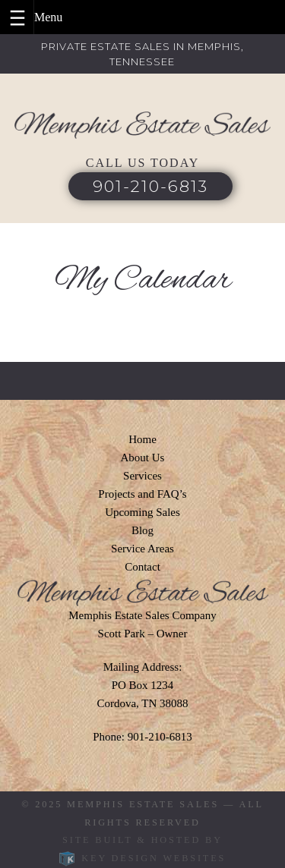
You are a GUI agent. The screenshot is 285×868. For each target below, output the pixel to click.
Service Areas (142, 549)
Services (142, 476)
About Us (143, 458)
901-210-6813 (150, 186)
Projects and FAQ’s (142, 494)
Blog (142, 530)
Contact (142, 567)
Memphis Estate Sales (143, 804)
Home (142, 439)
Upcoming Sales (142, 512)
